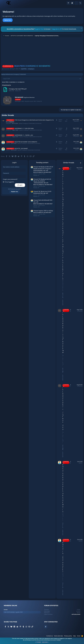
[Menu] (4, 3)
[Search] (80, 3)
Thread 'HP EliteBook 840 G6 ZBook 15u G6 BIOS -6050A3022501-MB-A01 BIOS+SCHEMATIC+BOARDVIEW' (43, 182)
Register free (39, 29)
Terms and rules (58, 636)
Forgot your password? (10, 179)
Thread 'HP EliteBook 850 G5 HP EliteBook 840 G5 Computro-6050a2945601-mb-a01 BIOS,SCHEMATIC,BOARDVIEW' (43, 170)
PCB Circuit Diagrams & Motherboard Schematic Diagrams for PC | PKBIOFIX (63, 225)
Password (6, 173)
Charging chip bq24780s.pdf (18, 89)
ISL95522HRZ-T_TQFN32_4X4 (24, 135)
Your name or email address (11, 167)
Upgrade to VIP (57, 29)
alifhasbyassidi (76, 614)
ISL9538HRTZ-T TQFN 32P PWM (24, 128)
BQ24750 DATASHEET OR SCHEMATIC (26, 142)
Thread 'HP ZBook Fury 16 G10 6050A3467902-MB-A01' (42, 192)
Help (74, 636)
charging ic (31, 69)
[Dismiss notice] (81, 28)
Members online (10, 606)
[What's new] (76, 3)
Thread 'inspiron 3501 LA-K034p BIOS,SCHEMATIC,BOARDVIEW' (43, 212)
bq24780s (24, 69)
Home (79, 636)
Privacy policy (68, 636)
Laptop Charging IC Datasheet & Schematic (30, 123)
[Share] (80, 79)
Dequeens (9, 123)
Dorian (6, 610)
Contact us (50, 636)
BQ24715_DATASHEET (21, 148)
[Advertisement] (42, 51)
